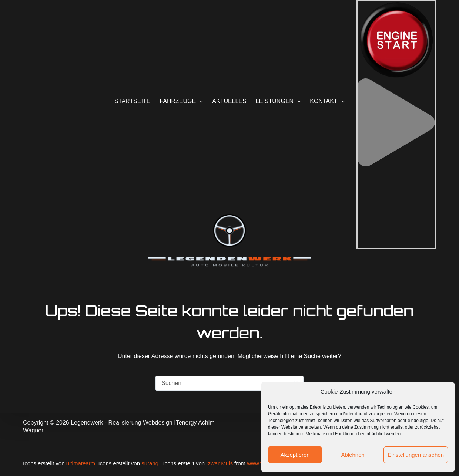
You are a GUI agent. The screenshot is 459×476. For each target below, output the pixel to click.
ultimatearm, (82, 463)
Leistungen (280, 102)
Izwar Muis (220, 463)
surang (150, 463)
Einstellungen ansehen (416, 455)
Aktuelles (229, 101)
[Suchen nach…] (222, 383)
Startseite (132, 101)
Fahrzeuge (183, 102)
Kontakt (329, 102)
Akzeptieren (295, 455)
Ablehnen (353, 455)
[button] (396, 164)
